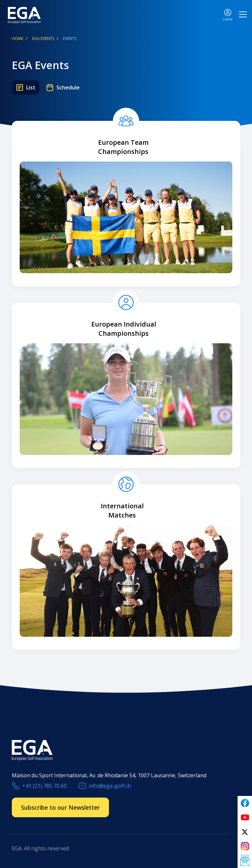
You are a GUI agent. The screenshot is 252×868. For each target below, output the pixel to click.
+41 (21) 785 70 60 (44, 786)
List (31, 87)
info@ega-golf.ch (110, 786)
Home (18, 38)
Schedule (68, 87)
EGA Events (43, 38)
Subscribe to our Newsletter (60, 807)
